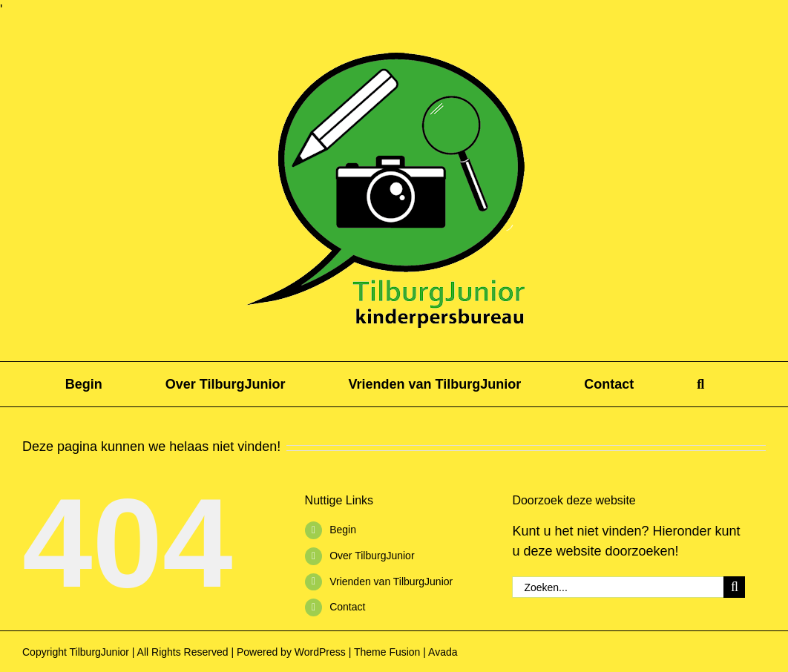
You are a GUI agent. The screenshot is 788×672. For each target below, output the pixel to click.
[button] (700, 384)
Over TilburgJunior (372, 556)
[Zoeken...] (618, 587)
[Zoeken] (734, 587)
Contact (347, 607)
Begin (343, 530)
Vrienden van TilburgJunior (391, 582)
